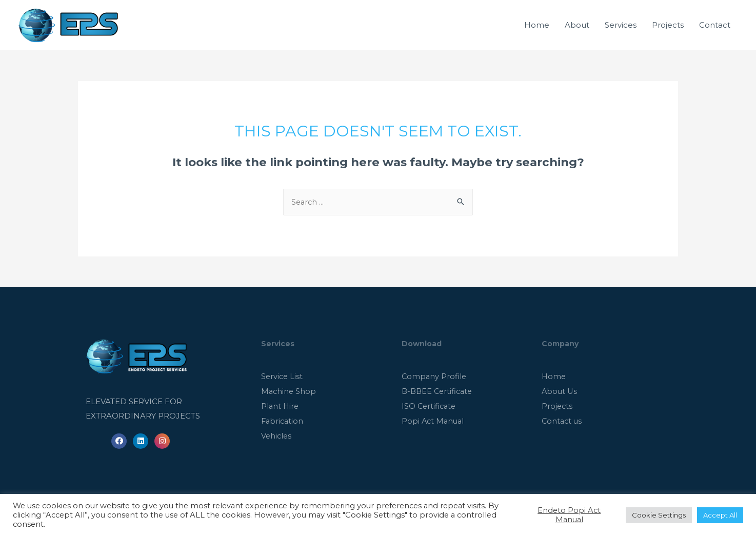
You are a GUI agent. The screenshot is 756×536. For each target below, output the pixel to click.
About (577, 31)
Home (537, 31)
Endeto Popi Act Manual (569, 515)
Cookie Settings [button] (659, 515)
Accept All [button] (720, 515)
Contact (715, 31)
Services (621, 31)
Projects (668, 31)
